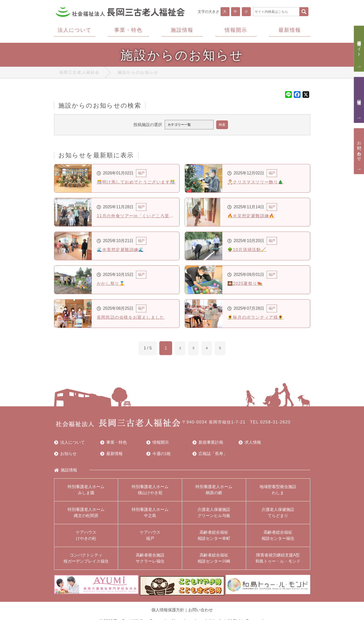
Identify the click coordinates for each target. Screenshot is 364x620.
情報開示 (158, 443)
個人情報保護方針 (168, 608)
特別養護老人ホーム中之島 (150, 514)
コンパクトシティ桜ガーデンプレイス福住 (86, 559)
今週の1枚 (159, 455)
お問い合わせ (201, 608)
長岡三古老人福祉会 (79, 74)
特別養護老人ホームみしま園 (86, 491)
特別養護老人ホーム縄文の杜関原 (86, 514)
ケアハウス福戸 (150, 536)
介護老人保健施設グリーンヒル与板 (214, 514)
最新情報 (111, 455)
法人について (69, 443)
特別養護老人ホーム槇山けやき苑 (150, 491)
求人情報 (250, 443)
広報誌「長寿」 (210, 455)
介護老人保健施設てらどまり (278, 514)
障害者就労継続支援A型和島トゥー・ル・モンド (278, 559)
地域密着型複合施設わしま (278, 491)
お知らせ (65, 455)
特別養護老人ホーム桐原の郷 (214, 491)
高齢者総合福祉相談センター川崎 (214, 559)
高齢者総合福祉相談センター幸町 (214, 536)
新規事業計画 (208, 443)
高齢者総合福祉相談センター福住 (278, 536)
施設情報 (66, 471)
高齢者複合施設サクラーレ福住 (150, 559)
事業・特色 (113, 443)
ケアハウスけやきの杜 (86, 536)
